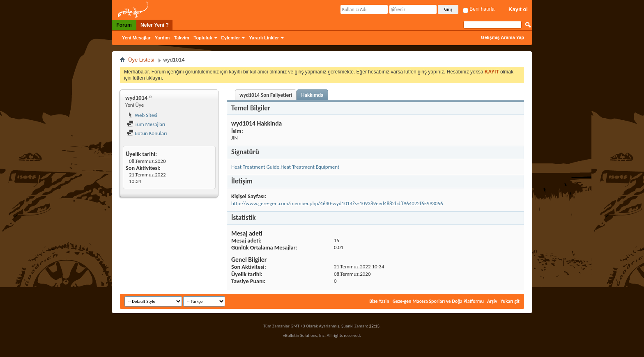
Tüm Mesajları (146, 124)
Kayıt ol (518, 9)
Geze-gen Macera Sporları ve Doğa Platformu (438, 301)
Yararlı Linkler (264, 38)
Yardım (162, 38)
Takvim (181, 38)
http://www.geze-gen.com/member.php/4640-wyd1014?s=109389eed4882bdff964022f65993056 (337, 203)
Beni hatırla (479, 9)
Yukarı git (510, 301)
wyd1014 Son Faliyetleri (266, 95)
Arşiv (492, 301)
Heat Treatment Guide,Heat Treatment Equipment (285, 167)
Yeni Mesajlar (136, 38)
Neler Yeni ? (154, 25)
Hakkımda (312, 95)
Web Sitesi (142, 115)
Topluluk (203, 38)
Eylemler (231, 38)
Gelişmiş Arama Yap (503, 37)
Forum (124, 25)
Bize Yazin (379, 301)
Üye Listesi (141, 60)
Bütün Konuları (147, 133)
